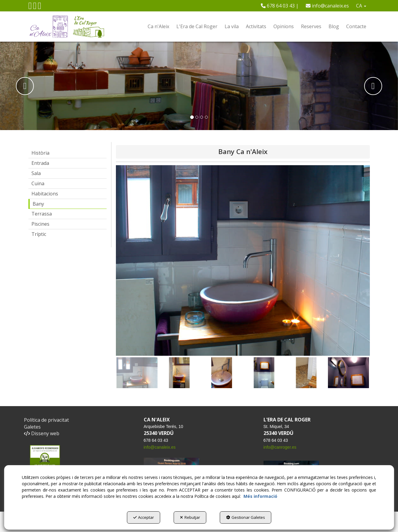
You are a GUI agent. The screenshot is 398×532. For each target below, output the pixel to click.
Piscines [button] (40, 224)
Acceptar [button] (144, 517)
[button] (30, 7)
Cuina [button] (38, 183)
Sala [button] (36, 173)
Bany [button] (38, 204)
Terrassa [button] (42, 214)
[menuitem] (280, 6)
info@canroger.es (280, 447)
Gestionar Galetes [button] (246, 517)
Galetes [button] (32, 427)
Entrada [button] (40, 163)
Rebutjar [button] (190, 517)
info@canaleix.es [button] (327, 6)
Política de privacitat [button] (46, 420)
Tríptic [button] (39, 234)
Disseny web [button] (42, 433)
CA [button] (361, 6)
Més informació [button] (260, 496)
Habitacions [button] (45, 194)
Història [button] (40, 153)
